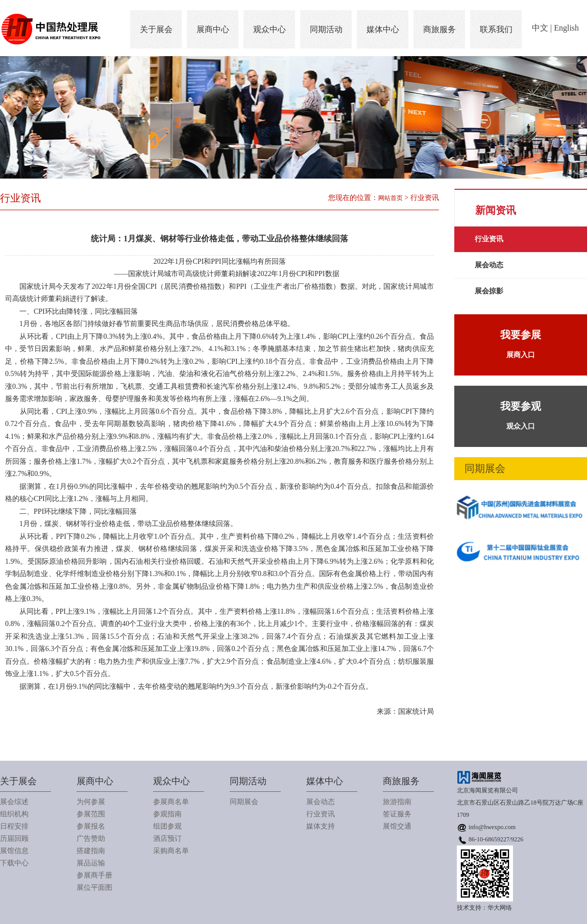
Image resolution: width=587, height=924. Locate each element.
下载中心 (14, 863)
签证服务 (397, 814)
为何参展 (91, 802)
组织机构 (14, 814)
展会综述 (14, 802)
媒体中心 (383, 29)
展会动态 (489, 265)
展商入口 (521, 342)
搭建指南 (91, 851)
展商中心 (213, 29)
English (566, 28)
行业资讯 (489, 239)
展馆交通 (397, 826)
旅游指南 (397, 802)
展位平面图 (94, 888)
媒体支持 (321, 826)
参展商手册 (94, 875)
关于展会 (156, 29)
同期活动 (326, 29)
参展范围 (91, 814)
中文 (540, 28)
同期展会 (244, 802)
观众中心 (270, 29)
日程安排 (14, 826)
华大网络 (500, 908)
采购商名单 (171, 851)
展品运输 (91, 863)
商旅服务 (439, 29)
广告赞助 (91, 839)
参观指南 (167, 814)
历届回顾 (14, 839)
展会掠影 (489, 291)
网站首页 (390, 198)
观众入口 (521, 413)
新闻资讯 (496, 210)
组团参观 (167, 826)
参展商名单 (171, 802)
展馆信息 (14, 851)
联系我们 (496, 29)
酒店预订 (167, 839)
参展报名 (91, 826)
